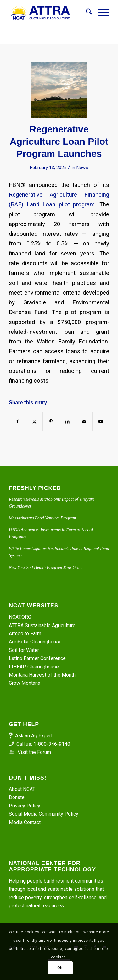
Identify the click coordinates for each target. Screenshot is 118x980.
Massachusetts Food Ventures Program (42, 518)
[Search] (86, 13)
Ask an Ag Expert (34, 736)
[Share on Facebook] (17, 422)
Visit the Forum (34, 752)
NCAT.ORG (20, 617)
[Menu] (101, 13)
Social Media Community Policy (44, 814)
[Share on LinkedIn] (67, 422)
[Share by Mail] (84, 422)
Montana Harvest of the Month (42, 675)
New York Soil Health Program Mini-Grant (46, 567)
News (82, 168)
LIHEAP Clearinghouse (34, 667)
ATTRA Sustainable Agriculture (43, 625)
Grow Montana (25, 683)
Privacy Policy (25, 806)
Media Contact (25, 822)
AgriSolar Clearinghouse (35, 642)
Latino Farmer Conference (37, 658)
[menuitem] (86, 13)
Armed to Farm (25, 634)
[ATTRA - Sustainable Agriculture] (49, 13)
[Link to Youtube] (101, 422)
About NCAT (22, 789)
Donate (17, 797)
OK (60, 968)
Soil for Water (24, 650)
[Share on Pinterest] (51, 422)
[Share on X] (34, 422)
